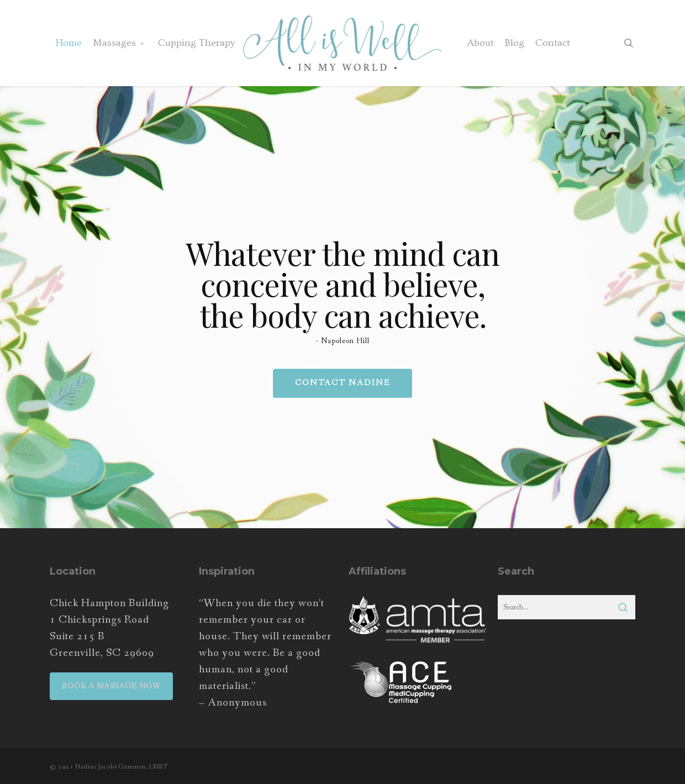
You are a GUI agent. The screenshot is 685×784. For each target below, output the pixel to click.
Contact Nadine (342, 384)
